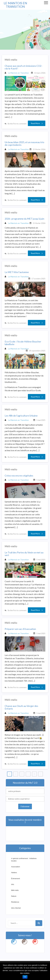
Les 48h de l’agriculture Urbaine (21, 416)
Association (16, 867)
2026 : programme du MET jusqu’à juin (24, 219)
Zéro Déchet (16, 908)
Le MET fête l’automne (17, 272)
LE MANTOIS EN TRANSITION (15, 5)
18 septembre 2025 (37, 351)
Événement (16, 879)
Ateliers (14, 873)
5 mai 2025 (41, 420)
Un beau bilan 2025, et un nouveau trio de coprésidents (24, 144)
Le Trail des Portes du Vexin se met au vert (24, 554)
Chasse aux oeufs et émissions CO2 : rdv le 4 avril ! (23, 67)
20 (34, 774)
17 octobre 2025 (38, 279)
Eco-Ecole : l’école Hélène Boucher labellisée (23, 343)
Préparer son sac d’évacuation (20, 629)
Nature (14, 896)
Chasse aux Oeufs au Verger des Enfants (21, 707)
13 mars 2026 (40, 73)
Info (13, 884)
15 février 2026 (39, 149)
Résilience (15, 902)
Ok (25, 977)
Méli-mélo (11, 60)
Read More (37, 123)
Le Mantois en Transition (17, 73)
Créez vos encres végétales (19, 476)
